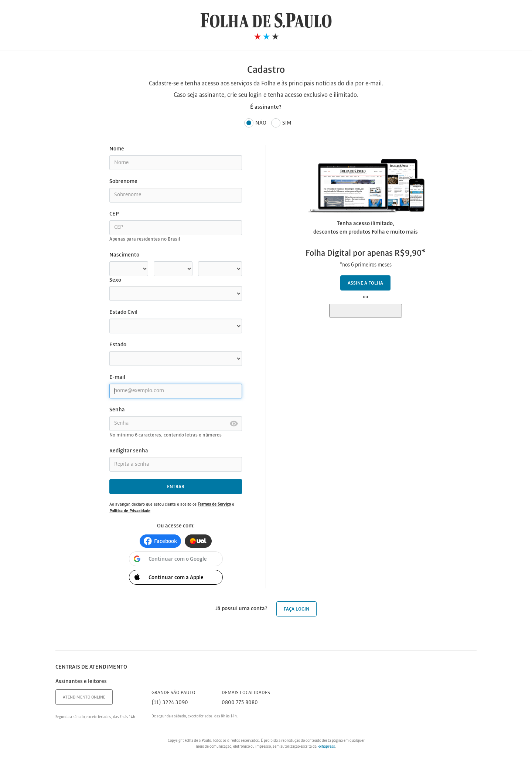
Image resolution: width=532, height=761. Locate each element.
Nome (117, 149)
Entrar (176, 487)
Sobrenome (123, 181)
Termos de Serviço (214, 504)
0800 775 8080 (240, 703)
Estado (118, 345)
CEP (114, 214)
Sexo (115, 280)
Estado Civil (123, 312)
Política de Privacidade (130, 511)
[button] (160, 541)
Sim (281, 123)
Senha (117, 410)
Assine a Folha (365, 283)
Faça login (296, 609)
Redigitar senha (129, 451)
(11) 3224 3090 (170, 703)
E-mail (117, 377)
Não (255, 123)
